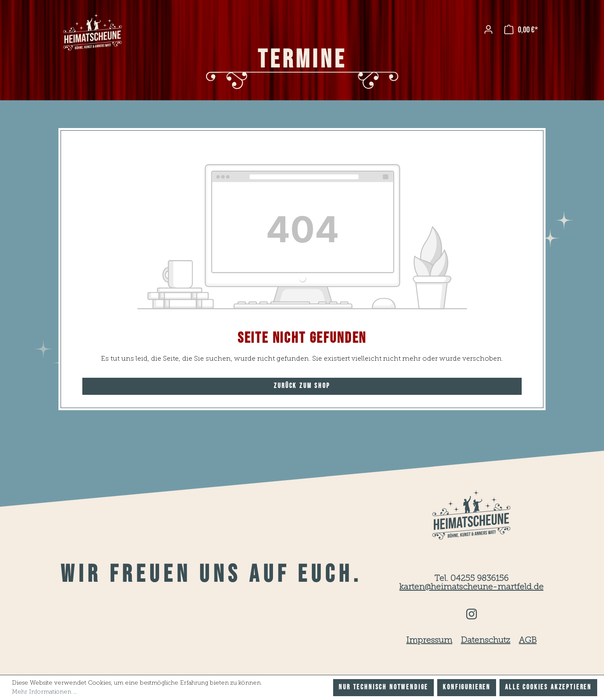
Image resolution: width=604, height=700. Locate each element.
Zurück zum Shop (302, 386)
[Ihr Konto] (488, 29)
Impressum (429, 641)
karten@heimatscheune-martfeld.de (471, 587)
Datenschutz (485, 641)
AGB (528, 641)
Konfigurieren (467, 687)
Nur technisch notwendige (383, 687)
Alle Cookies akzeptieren (548, 687)
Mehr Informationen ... (44, 692)
